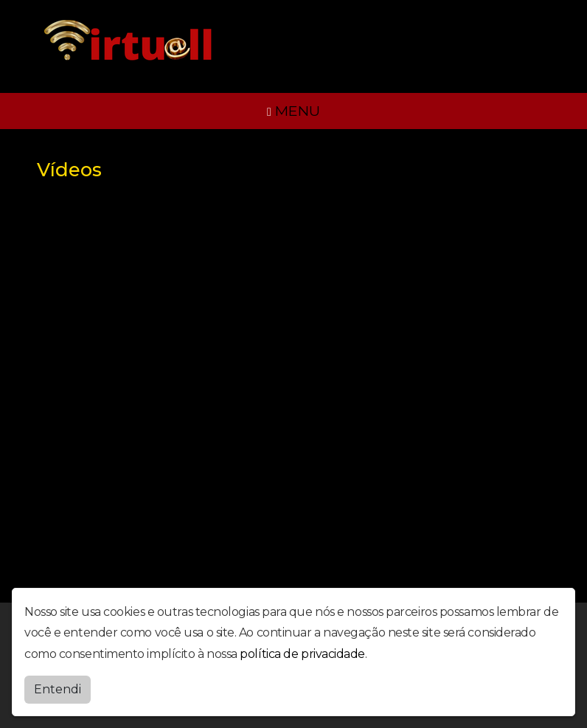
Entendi (58, 689)
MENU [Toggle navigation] (293, 111)
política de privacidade (302, 654)
